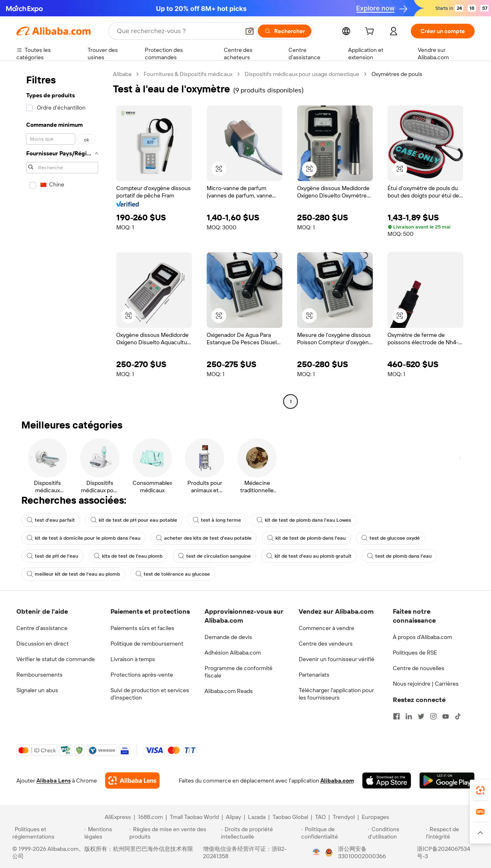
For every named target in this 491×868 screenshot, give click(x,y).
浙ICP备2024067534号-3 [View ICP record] (444, 852)
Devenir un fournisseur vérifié (337, 659)
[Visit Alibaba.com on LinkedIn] (409, 716)
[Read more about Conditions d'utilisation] (396, 833)
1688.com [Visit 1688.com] (150, 817)
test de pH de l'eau (52, 556)
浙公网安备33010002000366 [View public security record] (362, 852)
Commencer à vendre (327, 628)
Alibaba (122, 74)
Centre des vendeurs (326, 644)
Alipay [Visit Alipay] (233, 817)
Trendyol (344, 817)
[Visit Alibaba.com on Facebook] (396, 716)
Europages (375, 817)
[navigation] (62, 239)
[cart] (371, 32)
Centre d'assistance (42, 628)
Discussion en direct (43, 644)
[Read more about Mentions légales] (105, 833)
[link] (480, 790)
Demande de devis (228, 637)
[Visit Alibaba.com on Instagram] (433, 716)
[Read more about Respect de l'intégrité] (452, 833)
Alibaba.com (337, 781)
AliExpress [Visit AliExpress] (118, 817)
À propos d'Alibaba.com (422, 637)
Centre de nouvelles (419, 668)
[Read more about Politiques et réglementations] (47, 833)
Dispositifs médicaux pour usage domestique (302, 74)
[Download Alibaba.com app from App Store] (387, 781)
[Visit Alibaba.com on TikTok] (458, 716)
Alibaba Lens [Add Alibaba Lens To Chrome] (54, 781)
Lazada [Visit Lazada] (257, 817)
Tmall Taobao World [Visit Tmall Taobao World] (194, 817)
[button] (250, 31)
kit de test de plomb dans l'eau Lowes (304, 520)
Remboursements (39, 675)
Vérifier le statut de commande (56, 659)
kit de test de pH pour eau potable (134, 520)
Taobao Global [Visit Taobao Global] (290, 817)
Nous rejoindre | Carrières (426, 684)
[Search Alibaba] (178, 31)
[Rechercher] (285, 31)
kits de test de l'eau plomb (128, 556)
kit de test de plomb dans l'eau (306, 538)
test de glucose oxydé (391, 538)
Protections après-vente (142, 675)
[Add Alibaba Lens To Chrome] (132, 781)
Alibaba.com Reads (229, 691)
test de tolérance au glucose (173, 574)
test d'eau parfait (51, 520)
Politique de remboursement (147, 644)
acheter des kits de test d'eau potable (204, 538)
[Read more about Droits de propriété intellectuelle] (260, 833)
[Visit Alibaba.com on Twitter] (421, 716)
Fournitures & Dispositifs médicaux (188, 74)
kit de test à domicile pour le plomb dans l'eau (83, 538)
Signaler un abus (37, 690)
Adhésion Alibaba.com (233, 653)
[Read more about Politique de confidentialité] (333, 833)
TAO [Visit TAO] (320, 817)
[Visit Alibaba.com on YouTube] (446, 716)
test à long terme (217, 520)
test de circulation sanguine (214, 556)
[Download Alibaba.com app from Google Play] (447, 781)
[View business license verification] (316, 852)
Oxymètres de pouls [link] (397, 74)
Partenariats (314, 675)
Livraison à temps (133, 659)
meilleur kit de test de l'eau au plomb (73, 574)
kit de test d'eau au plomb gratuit (309, 556)
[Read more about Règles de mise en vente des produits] (174, 833)
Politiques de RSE (415, 653)
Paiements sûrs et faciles (142, 628)
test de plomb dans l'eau (399, 556)
